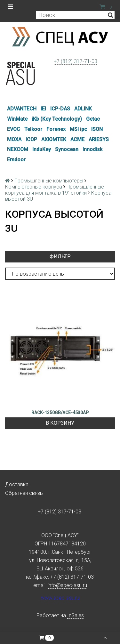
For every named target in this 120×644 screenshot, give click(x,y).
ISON (97, 129)
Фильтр (60, 257)
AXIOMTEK (54, 139)
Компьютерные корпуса (34, 187)
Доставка (17, 484)
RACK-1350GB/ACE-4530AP (60, 413)
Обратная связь (24, 493)
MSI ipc (78, 129)
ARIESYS (99, 139)
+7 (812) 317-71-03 (76, 61)
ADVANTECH (22, 109)
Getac (93, 119)
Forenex (56, 129)
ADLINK (83, 109)
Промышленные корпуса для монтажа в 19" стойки (55, 190)
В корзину (60, 423)
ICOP (31, 139)
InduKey (42, 149)
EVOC (14, 129)
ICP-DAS (60, 109)
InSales (76, 615)
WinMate (17, 119)
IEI (43, 109)
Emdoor (16, 160)
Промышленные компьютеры (49, 181)
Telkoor (33, 129)
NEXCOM (18, 149)
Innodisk (92, 149)
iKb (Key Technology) (57, 119)
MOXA (14, 139)
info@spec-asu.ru (67, 585)
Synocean (67, 149)
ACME (77, 139)
